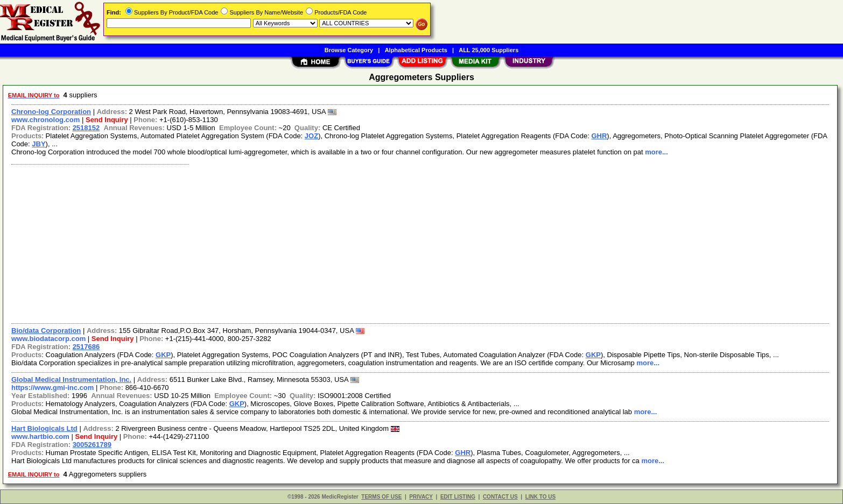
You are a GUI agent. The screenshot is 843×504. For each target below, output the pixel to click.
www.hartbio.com (40, 436)
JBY (38, 144)
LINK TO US (540, 497)
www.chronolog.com (45, 120)
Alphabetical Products (416, 50)
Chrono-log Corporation (51, 112)
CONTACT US (500, 497)
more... (656, 152)
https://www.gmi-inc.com (52, 388)
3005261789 (92, 445)
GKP (163, 355)
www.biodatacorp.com (48, 339)
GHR (599, 136)
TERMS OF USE (381, 497)
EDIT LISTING (458, 497)
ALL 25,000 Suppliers (489, 50)
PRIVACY (421, 497)
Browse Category (349, 50)
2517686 (86, 347)
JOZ (311, 136)
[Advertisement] (330, 243)
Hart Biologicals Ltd (44, 428)
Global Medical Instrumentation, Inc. (71, 379)
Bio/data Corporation (46, 331)
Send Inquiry (107, 120)
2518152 (86, 128)
